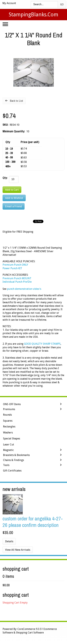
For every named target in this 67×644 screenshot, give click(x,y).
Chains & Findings (13, 460)
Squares (8, 421)
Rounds (7, 415)
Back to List (16, 101)
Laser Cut (9, 445)
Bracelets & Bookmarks (16, 455)
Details (9, 541)
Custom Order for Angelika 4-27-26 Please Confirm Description (33, 522)
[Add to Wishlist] (14, 198)
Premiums (9, 409)
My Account (9, 3)
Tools (6, 465)
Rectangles (9, 427)
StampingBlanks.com (33, 15)
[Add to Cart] (12, 190)
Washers (8, 433)
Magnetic (8, 450)
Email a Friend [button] (14, 206)
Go (62, 4)
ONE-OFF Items (12, 404)
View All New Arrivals (18, 550)
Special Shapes (12, 439)
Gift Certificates (12, 471)
